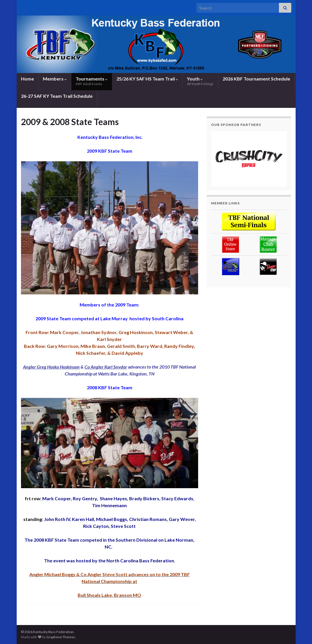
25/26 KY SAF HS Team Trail (147, 79)
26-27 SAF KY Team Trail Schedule (57, 96)
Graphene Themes (61, 637)
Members (55, 79)
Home (27, 79)
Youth (200, 81)
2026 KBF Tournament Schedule (256, 79)
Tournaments (92, 81)
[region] (249, 159)
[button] (249, 159)
